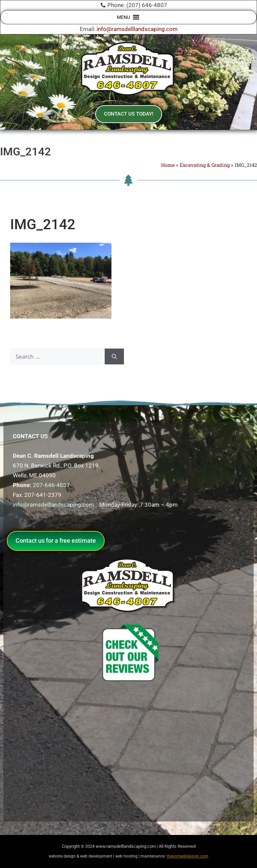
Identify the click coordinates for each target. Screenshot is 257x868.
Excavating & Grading (205, 165)
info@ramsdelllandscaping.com (137, 29)
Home (168, 165)
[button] (123, 17)
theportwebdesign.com (187, 856)
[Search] (114, 357)
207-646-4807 (51, 485)
